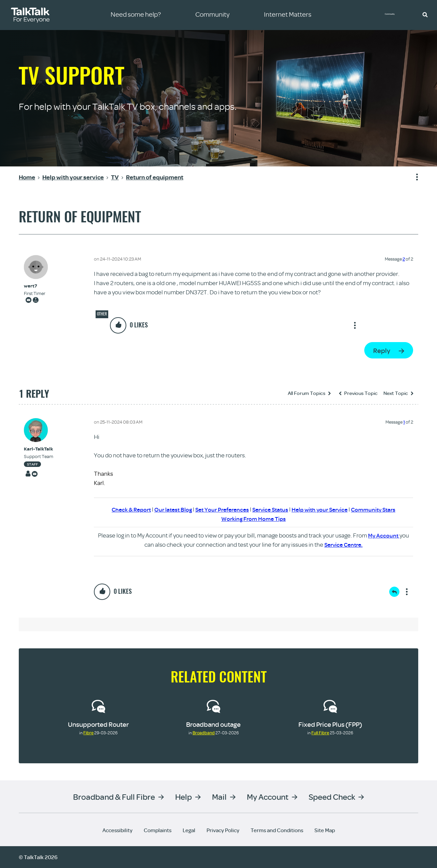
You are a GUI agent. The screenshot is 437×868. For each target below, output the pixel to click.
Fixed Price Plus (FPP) (330, 724)
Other (102, 314)
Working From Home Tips (254, 519)
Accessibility (117, 830)
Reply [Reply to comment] (394, 592)
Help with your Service (324, 509)
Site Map (325, 830)
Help (184, 797)
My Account (384, 535)
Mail (219, 797)
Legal (189, 830)
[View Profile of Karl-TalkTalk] (39, 449)
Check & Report (124, 509)
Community (394, 15)
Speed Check (332, 797)
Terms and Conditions (277, 830)
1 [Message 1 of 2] (404, 422)
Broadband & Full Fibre (114, 797)
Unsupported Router (98, 724)
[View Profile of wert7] (35, 286)
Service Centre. (343, 545)
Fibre (88, 733)
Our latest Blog (168, 509)
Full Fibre (320, 733)
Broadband (204, 733)
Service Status (271, 509)
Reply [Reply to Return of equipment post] (382, 350)
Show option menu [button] (413, 177)
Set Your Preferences (220, 509)
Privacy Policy (223, 830)
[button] (425, 14)
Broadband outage (213, 724)
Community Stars (381, 509)
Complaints (158, 830)
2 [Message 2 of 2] (404, 259)
